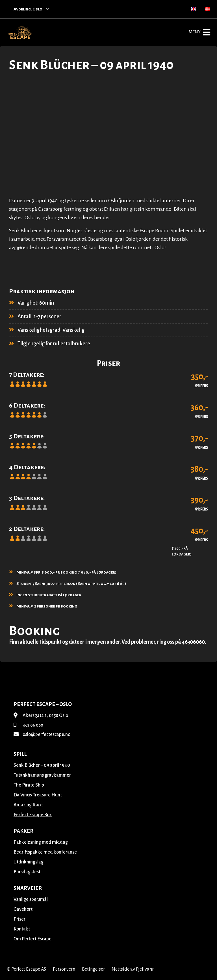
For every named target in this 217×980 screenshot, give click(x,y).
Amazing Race (28, 805)
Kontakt (22, 929)
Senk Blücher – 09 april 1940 (42, 765)
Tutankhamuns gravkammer (42, 775)
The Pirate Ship (29, 785)
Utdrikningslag (29, 862)
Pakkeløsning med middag (41, 842)
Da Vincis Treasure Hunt (38, 795)
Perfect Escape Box (33, 815)
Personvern (64, 969)
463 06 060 (28, 725)
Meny (199, 32)
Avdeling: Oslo (31, 9)
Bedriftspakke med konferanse (45, 852)
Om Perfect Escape (32, 939)
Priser (19, 919)
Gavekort (23, 909)
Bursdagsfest (27, 872)
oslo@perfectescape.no (42, 735)
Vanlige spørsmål (31, 899)
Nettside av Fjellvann (133, 969)
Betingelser (93, 969)
